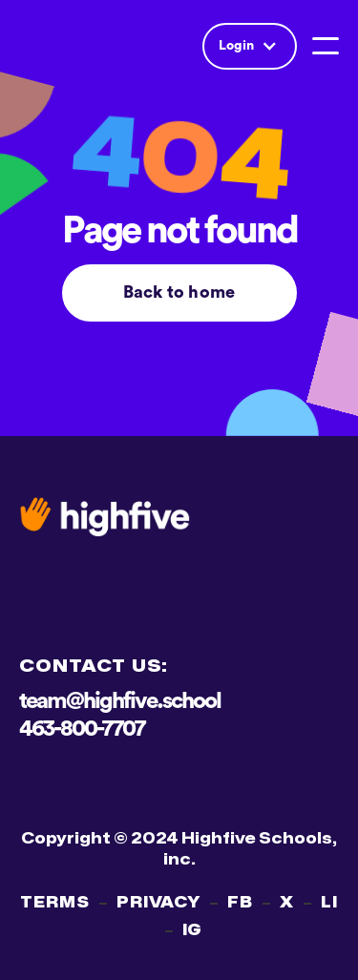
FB (240, 903)
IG (193, 930)
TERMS (55, 903)
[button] (250, 46)
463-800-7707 (82, 729)
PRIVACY (159, 903)
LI (329, 903)
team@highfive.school (120, 701)
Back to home (179, 292)
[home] (86, 46)
